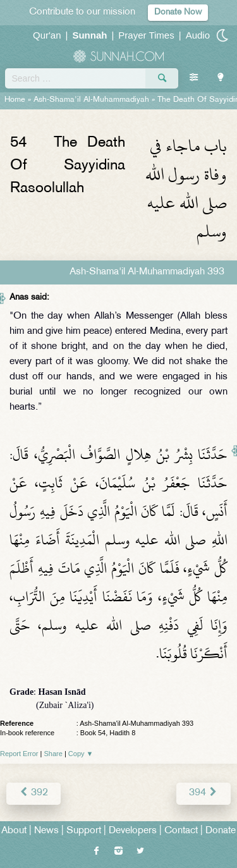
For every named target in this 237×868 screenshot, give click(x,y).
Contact (181, 831)
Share (53, 754)
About (14, 831)
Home (15, 100)
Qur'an (47, 35)
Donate (221, 831)
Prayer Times (146, 35)
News (46, 831)
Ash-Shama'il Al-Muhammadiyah (91, 100)
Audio (198, 35)
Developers (133, 831)
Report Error (19, 754)
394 (204, 793)
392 (33, 793)
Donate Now (178, 12)
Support (84, 831)
